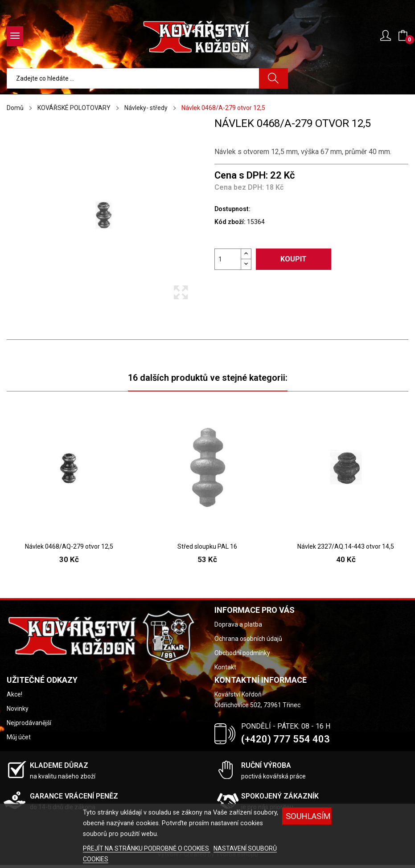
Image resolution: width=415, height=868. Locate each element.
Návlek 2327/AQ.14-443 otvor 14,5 (346, 546)
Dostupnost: (232, 209)
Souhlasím (308, 816)
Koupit (294, 259)
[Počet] (228, 259)
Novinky (18, 709)
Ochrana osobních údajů (248, 639)
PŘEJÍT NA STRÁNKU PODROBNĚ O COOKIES (147, 848)
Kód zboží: (230, 222)
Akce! (14, 694)
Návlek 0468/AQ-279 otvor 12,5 (69, 546)
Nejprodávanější (29, 723)
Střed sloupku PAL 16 (207, 546)
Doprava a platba (238, 624)
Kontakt (225, 667)
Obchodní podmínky (242, 653)
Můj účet (19, 737)
